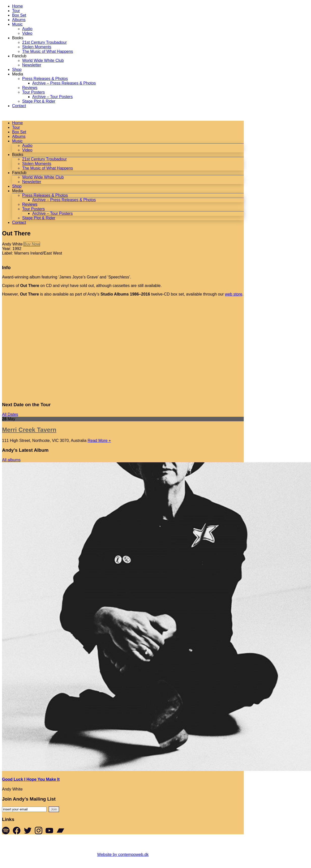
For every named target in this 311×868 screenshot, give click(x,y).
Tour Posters (33, 92)
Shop (17, 70)
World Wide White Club (43, 60)
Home (18, 6)
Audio (27, 29)
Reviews (30, 88)
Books (18, 38)
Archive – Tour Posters (53, 97)
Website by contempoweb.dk (123, 855)
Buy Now (32, 244)
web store (234, 294)
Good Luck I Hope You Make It (31, 779)
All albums (11, 460)
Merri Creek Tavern (29, 430)
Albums (19, 20)
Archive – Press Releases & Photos (64, 83)
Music (17, 24)
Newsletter (32, 65)
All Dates (10, 414)
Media (18, 74)
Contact (19, 106)
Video (27, 33)
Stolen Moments (37, 47)
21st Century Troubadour (44, 42)
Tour (16, 11)
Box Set (19, 15)
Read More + (99, 441)
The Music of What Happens (48, 51)
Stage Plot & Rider (39, 101)
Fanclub (19, 56)
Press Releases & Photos (45, 79)
